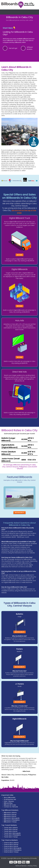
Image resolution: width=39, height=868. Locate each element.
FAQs (5, 801)
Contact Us (8, 807)
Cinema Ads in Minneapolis (13, 848)
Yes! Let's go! (13, 48)
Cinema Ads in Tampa (11, 852)
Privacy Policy (32, 866)
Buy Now (20, 255)
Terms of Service (21, 866)
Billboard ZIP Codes (10, 805)
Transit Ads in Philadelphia (12, 835)
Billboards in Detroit (10, 816)
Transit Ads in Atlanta (11, 828)
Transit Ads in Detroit (11, 831)
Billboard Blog (8, 803)
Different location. (30, 48)
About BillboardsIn (10, 798)
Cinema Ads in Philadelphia (13, 850)
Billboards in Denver (10, 814)
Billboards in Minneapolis (12, 818)
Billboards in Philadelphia (12, 820)
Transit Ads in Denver (11, 829)
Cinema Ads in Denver (11, 844)
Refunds (15, 807)
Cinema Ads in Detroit (11, 846)
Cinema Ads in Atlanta (11, 843)
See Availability (19, 513)
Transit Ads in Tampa (11, 837)
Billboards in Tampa (10, 822)
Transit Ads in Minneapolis (12, 833)
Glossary (11, 801)
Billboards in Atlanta (10, 813)
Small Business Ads (10, 799)
